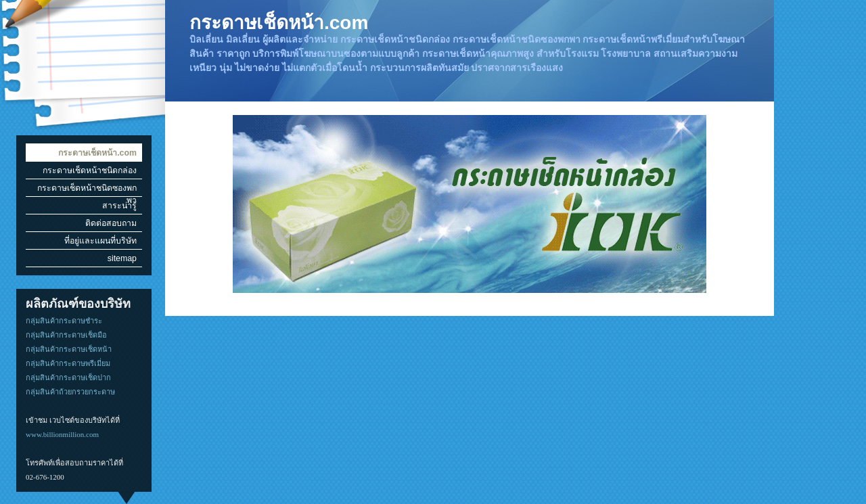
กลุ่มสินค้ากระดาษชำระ (64, 321)
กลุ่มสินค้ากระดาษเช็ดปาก (68, 377)
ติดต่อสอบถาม (111, 223)
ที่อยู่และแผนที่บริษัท (100, 241)
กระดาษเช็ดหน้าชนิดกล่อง (90, 170)
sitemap (122, 258)
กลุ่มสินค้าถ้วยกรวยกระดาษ (70, 392)
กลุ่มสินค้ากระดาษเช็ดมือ (66, 335)
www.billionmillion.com (62, 434)
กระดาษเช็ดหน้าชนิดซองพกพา (87, 190)
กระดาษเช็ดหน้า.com (97, 153)
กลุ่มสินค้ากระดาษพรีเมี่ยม (68, 363)
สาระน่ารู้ (119, 206)
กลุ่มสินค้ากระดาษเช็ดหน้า (69, 349)
